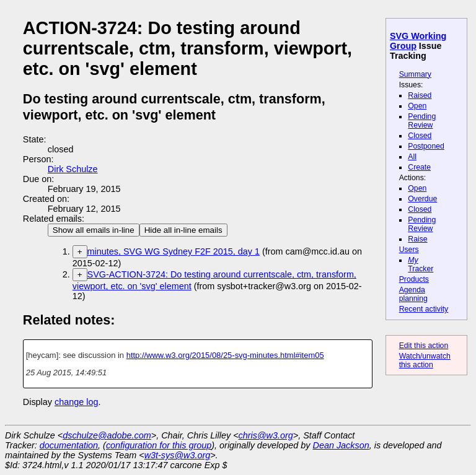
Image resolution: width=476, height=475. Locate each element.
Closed (420, 136)
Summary (415, 74)
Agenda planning (413, 294)
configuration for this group (159, 445)
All (412, 157)
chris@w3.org (266, 435)
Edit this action (424, 346)
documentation (69, 445)
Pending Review (422, 121)
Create (419, 167)
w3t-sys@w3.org (178, 455)
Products (414, 279)
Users (409, 250)
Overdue (422, 199)
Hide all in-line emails (183, 230)
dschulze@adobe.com (107, 435)
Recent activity (424, 309)
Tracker (421, 264)
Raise (417, 239)
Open (417, 106)
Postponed (426, 146)
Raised (420, 95)
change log (76, 402)
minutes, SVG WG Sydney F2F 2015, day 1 (174, 251)
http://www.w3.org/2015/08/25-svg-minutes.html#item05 (225, 355)
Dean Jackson (341, 445)
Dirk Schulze (73, 169)
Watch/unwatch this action (425, 360)
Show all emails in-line (94, 230)
